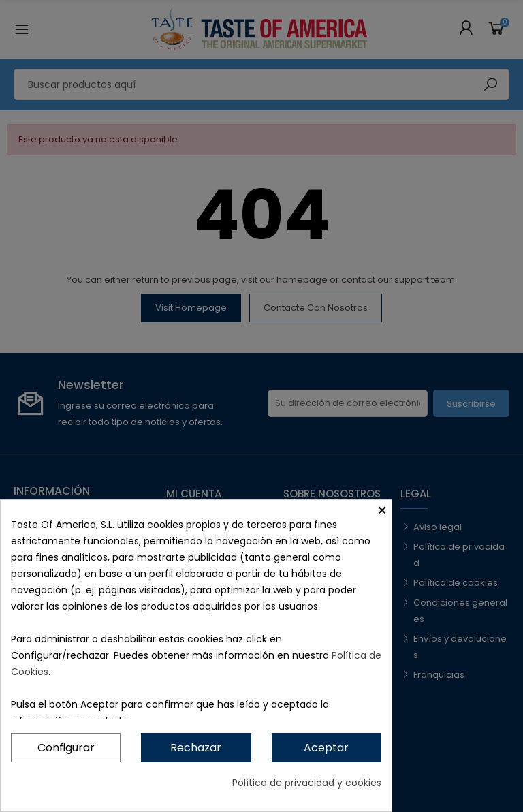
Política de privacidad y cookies (307, 783)
